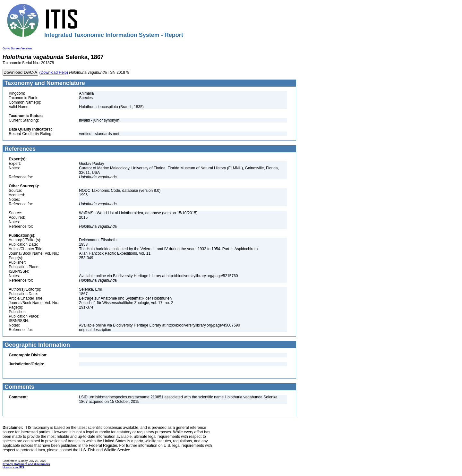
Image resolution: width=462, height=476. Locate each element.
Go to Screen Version (17, 48)
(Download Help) (54, 72)
